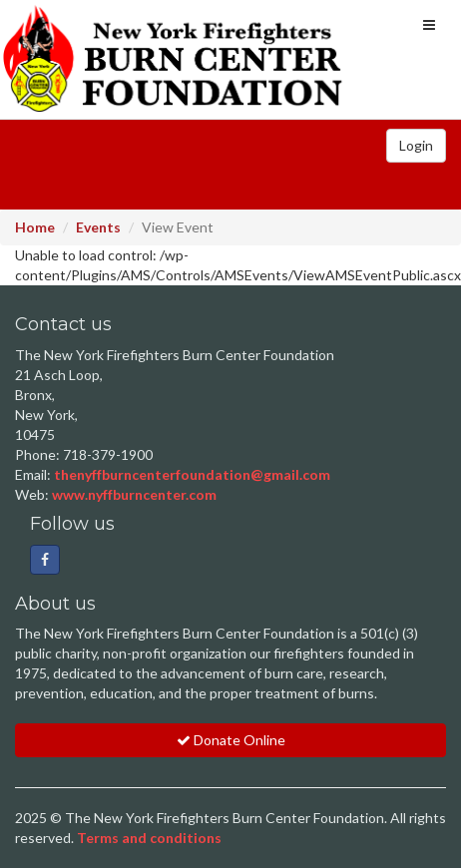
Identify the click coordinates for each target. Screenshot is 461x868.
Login (416, 145)
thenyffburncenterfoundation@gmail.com (192, 474)
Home (35, 227)
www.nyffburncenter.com (134, 494)
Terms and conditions (149, 838)
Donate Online (231, 740)
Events (98, 227)
